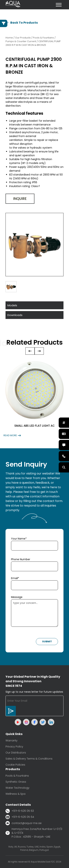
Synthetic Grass (16, 782)
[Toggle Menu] (59, 5)
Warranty (11, 740)
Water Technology (17, 788)
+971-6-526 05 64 (20, 817)
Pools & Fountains (17, 776)
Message (17, 597)
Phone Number (21, 559)
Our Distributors (16, 753)
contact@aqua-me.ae (24, 823)
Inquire (20, 199)
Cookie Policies (15, 765)
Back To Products (22, 23)
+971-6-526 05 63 (20, 811)
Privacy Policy (14, 747)
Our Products (23, 38)
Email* (15, 578)
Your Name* (19, 539)
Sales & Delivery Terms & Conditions (29, 759)
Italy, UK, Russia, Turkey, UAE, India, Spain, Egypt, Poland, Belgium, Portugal (34, 848)
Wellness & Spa (15, 794)
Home (9, 38)
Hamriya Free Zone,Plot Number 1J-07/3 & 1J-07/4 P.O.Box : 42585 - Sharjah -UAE (34, 833)
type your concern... (34, 613)
